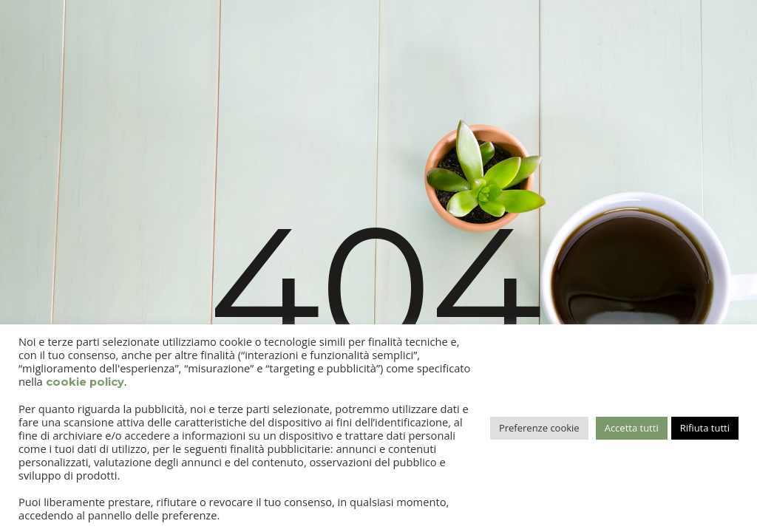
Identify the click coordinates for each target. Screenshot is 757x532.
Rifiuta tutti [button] (705, 428)
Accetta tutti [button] (632, 428)
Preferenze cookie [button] (539, 428)
